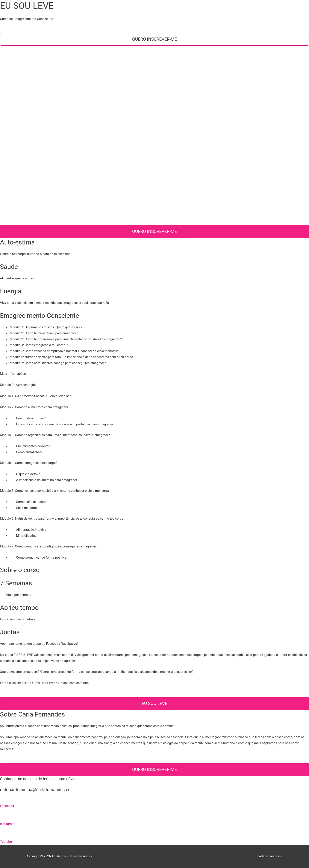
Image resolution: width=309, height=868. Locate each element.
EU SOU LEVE (154, 703)
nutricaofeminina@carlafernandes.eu (35, 790)
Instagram (7, 824)
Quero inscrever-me (154, 39)
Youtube (6, 842)
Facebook (7, 806)
